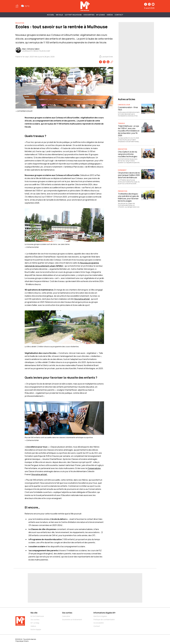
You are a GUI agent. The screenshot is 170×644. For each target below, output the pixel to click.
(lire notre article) (82, 299)
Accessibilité (99, 623)
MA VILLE (59, 15)
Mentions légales (100, 616)
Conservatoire (94, 468)
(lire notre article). (39, 474)
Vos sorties (89, 15)
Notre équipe (36, 629)
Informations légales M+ (105, 613)
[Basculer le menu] (17, 6)
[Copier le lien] (112, 62)
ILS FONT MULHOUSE (73, 15)
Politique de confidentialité (104, 619)
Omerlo (26, 641)
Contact (119, 15)
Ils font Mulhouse (37, 616)
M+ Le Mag (101, 15)
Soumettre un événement (72, 619)
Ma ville (34, 613)
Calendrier (66, 616)
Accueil (51, 15)
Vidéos (110, 15)
